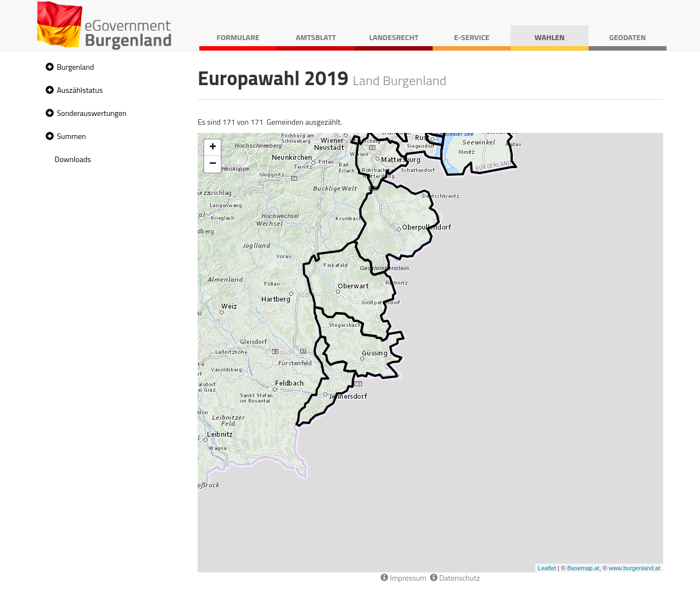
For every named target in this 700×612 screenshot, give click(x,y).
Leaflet (547, 568)
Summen (72, 136)
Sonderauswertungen (92, 113)
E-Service (472, 37)
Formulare (238, 37)
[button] (48, 67)
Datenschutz (455, 578)
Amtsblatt (316, 37)
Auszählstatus (80, 90)
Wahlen (550, 37)
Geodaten (628, 37)
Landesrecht (394, 37)
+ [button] (213, 148)
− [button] (213, 164)
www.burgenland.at (635, 568)
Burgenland (76, 67)
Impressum (404, 578)
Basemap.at (583, 568)
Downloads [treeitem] (73, 159)
